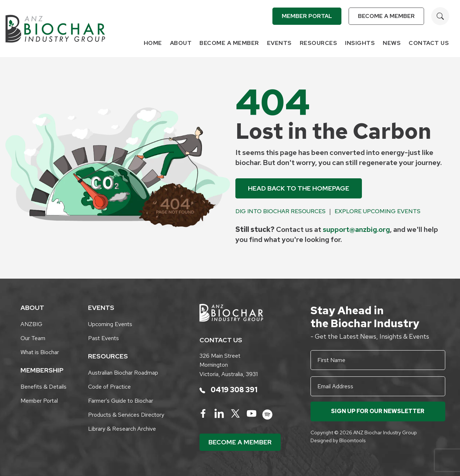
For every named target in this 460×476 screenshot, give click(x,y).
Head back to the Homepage (299, 188)
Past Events (103, 338)
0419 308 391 (228, 390)
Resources (319, 43)
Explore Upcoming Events (378, 211)
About (181, 43)
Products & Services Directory (126, 415)
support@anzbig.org (356, 229)
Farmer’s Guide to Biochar (121, 401)
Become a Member (386, 16)
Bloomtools (352, 440)
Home (153, 43)
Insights (360, 43)
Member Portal (307, 16)
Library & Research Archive (122, 429)
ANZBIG (31, 324)
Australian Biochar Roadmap (123, 373)
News (392, 43)
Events (279, 43)
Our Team (33, 338)
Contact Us (429, 43)
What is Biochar (40, 352)
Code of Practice (109, 387)
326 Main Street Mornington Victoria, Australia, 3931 (229, 365)
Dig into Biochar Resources (280, 211)
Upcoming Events (110, 324)
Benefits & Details (43, 387)
